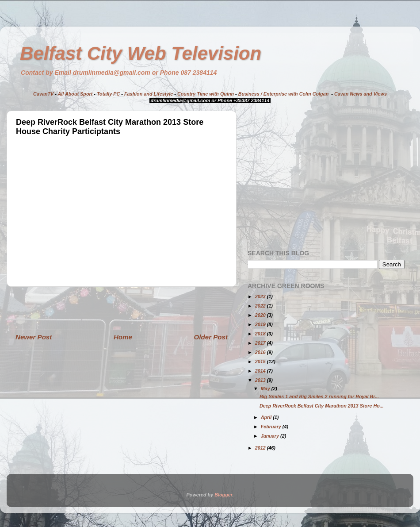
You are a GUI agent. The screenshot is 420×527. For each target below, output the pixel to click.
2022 (261, 306)
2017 (261, 343)
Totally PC (108, 94)
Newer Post (34, 337)
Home (123, 337)
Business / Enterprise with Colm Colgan (284, 94)
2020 (261, 315)
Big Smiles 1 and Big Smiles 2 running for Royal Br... (319, 396)
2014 (261, 371)
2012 (261, 448)
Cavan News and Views (361, 94)
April (267, 417)
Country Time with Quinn (206, 94)
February (272, 427)
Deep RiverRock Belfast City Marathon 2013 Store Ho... (322, 406)
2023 (261, 296)
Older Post (211, 337)
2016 (261, 352)
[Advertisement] (122, 309)
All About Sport (75, 94)
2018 (261, 334)
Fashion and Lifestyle (149, 94)
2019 (261, 324)
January (271, 436)
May (266, 389)
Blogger (223, 495)
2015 (261, 362)
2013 (261, 380)
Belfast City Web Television (141, 53)
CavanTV (43, 94)
